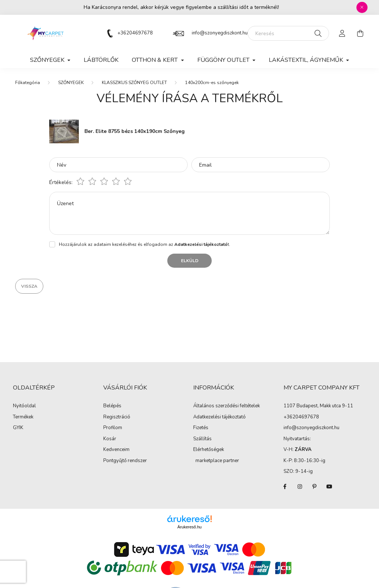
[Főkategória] (28, 83)
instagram (300, 487)
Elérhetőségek (209, 450)
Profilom (113, 428)
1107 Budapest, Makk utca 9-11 (318, 406)
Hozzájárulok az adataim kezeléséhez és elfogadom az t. (145, 244)
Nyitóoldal (24, 406)
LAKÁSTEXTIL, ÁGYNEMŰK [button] (307, 60)
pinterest (315, 487)
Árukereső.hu (189, 527)
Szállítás (202, 439)
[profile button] (342, 33)
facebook (285, 487)
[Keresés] (288, 33)
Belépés (112, 406)
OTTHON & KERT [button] (155, 60)
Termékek (23, 417)
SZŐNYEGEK (71, 83)
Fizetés (201, 428)
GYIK (18, 428)
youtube (329, 487)
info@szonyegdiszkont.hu (220, 33)
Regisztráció (117, 417)
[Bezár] (362, 7)
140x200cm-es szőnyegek (212, 83)
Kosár (110, 439)
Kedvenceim (116, 450)
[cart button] (360, 33)
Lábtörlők (101, 60)
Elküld (190, 261)
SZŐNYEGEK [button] (48, 60)
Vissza (29, 286)
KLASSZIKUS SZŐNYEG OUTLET (134, 83)
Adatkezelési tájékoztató (219, 417)
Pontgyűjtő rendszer (125, 461)
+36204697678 (135, 33)
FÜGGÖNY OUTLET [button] (224, 60)
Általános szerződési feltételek (227, 406)
